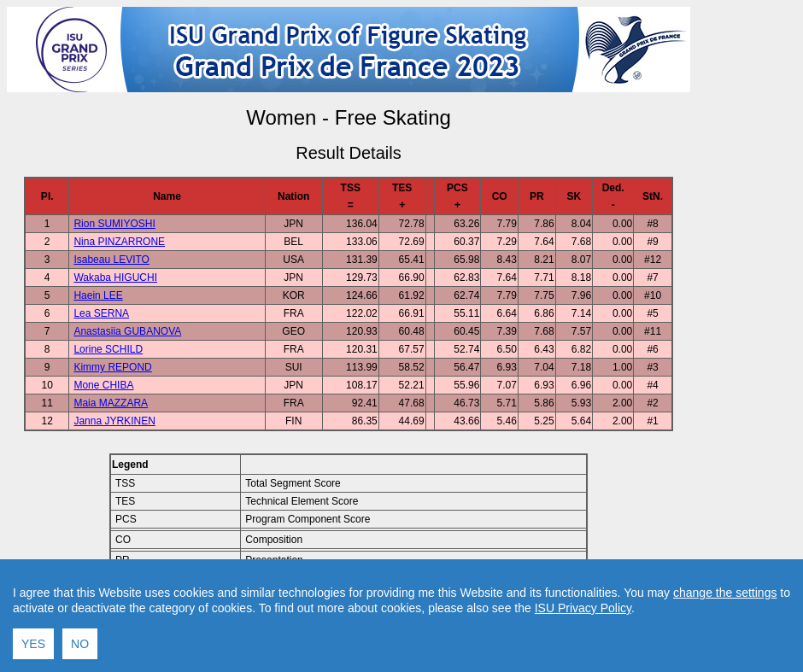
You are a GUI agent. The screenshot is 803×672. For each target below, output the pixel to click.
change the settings (725, 654)
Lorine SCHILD (108, 349)
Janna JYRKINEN (114, 421)
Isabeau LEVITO (111, 260)
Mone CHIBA (103, 385)
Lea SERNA (101, 313)
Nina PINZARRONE (119, 242)
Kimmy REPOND (112, 367)
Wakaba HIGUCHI (115, 278)
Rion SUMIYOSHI (114, 224)
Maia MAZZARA (111, 403)
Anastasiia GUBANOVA (127, 331)
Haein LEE (98, 295)
